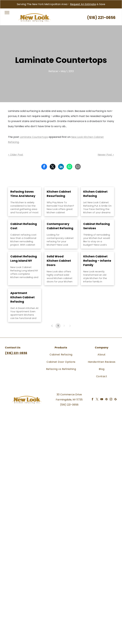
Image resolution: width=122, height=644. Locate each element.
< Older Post (16, 155)
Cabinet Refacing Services (97, 226)
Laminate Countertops (34, 137)
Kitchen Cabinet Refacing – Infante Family (97, 261)
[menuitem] (61, 355)
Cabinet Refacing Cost (24, 226)
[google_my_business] (116, 400)
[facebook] (93, 400)
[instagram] (111, 400)
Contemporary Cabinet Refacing (60, 226)
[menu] (7, 13)
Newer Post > (106, 155)
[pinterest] (106, 400)
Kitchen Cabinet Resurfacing (59, 194)
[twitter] (97, 400)
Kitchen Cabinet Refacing (95, 194)
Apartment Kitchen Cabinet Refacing (22, 297)
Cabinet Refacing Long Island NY (24, 258)
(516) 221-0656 (69, 405)
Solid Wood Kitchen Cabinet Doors (59, 261)
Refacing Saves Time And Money (23, 194)
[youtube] (102, 400)
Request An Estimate (83, 4)
